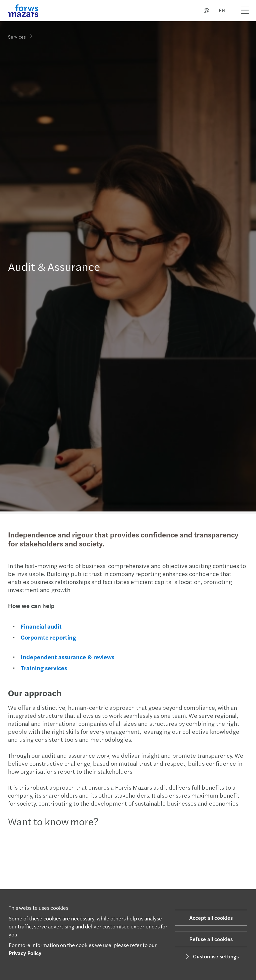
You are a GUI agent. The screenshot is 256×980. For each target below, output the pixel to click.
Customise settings (211, 956)
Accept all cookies (211, 918)
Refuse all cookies (211, 939)
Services (17, 36)
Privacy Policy (25, 953)
